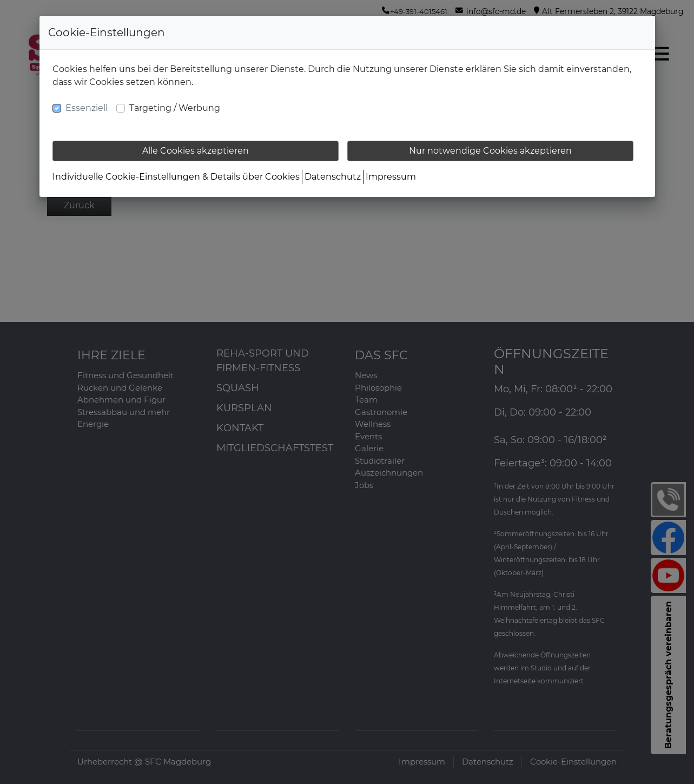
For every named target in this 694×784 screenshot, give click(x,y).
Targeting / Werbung (175, 108)
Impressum (391, 177)
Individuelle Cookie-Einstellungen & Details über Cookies (176, 177)
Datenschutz (333, 177)
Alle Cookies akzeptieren (196, 151)
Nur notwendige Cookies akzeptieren (490, 151)
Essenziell (87, 108)
